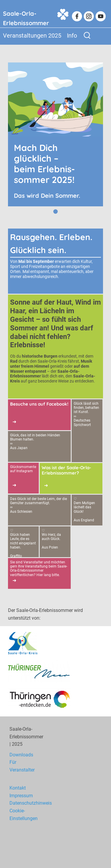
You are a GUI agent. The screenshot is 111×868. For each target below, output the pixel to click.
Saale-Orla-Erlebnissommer (26, 17)
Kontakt (18, 788)
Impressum (21, 796)
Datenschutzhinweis (31, 803)
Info (72, 36)
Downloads (21, 755)
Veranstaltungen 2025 (32, 36)
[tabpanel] (55, 134)
